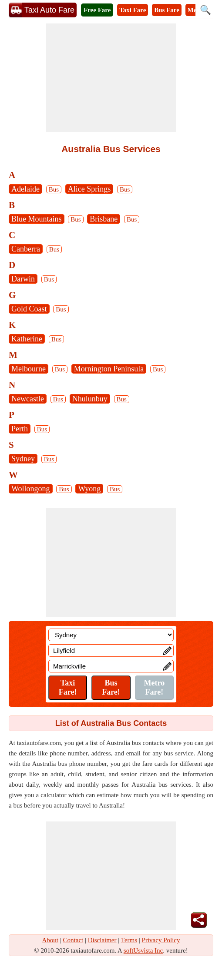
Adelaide (25, 189)
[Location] (111, 635)
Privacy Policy (161, 940)
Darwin (23, 279)
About (50, 940)
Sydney (23, 459)
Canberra (26, 249)
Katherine (27, 339)
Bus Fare (167, 10)
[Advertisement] (111, 78)
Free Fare (97, 10)
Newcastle (28, 399)
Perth (20, 429)
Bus (54, 189)
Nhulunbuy (90, 399)
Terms (129, 940)
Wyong (89, 489)
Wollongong (31, 489)
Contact (73, 940)
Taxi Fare (133, 10)
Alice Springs (89, 189)
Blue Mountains (37, 219)
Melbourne (29, 369)
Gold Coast (29, 309)
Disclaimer (102, 940)
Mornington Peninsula (109, 369)
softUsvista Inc (143, 950)
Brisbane (104, 219)
